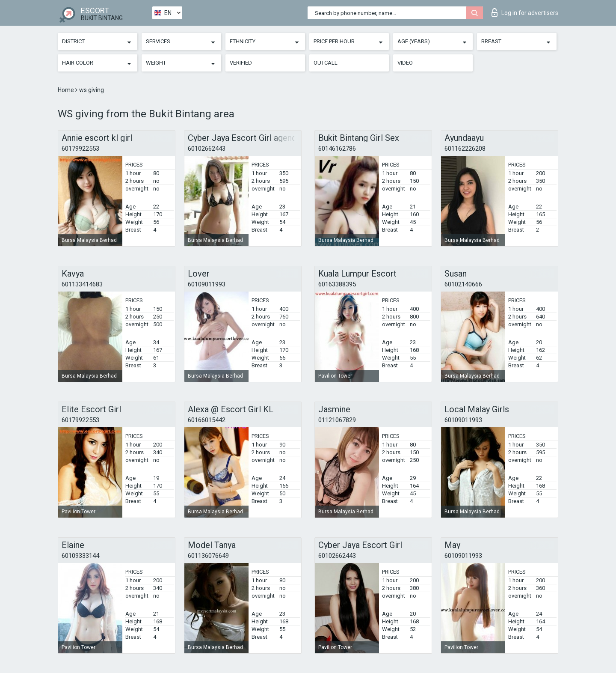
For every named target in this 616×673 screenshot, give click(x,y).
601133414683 (82, 284)
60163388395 (337, 284)
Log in (525, 12)
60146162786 (337, 149)
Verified (241, 63)
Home (67, 90)
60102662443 (207, 149)
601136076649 (208, 556)
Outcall (326, 63)
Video (405, 63)
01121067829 (337, 420)
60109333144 (80, 556)
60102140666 (463, 284)
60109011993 (207, 284)
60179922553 (80, 149)
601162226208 (465, 149)
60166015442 (207, 420)
